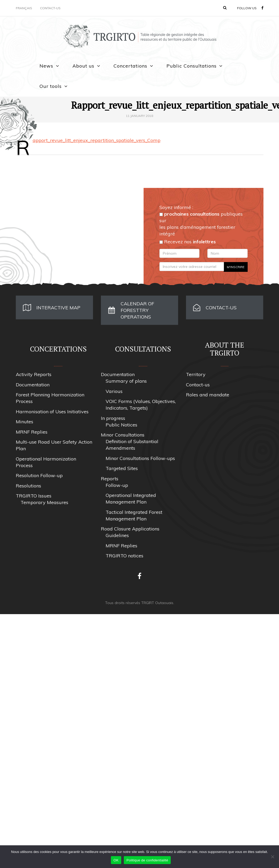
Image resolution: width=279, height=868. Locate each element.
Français (24, 8)
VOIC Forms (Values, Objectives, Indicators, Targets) (141, 405)
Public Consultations (192, 66)
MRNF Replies (32, 432)
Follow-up (117, 485)
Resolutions (28, 486)
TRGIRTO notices (124, 556)
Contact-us (50, 8)
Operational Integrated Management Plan (131, 499)
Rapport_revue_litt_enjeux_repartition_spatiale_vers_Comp (97, 140)
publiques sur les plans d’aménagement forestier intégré (201, 224)
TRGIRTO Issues (34, 496)
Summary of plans (126, 381)
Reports (110, 479)
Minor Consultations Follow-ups (140, 458)
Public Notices (121, 425)
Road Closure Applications (130, 529)
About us (83, 66)
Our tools (51, 86)
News (46, 66)
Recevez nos (188, 242)
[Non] (272, 857)
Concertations (130, 66)
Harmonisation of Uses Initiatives (52, 412)
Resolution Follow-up (39, 475)
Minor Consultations (123, 435)
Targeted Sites (122, 468)
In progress (113, 418)
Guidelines (117, 535)
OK (116, 860)
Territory (196, 374)
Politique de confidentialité (147, 860)
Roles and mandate (208, 395)
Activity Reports (34, 374)
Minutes (25, 422)
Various (114, 391)
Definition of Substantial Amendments (132, 445)
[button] (225, 8)
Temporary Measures (44, 502)
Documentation (33, 385)
